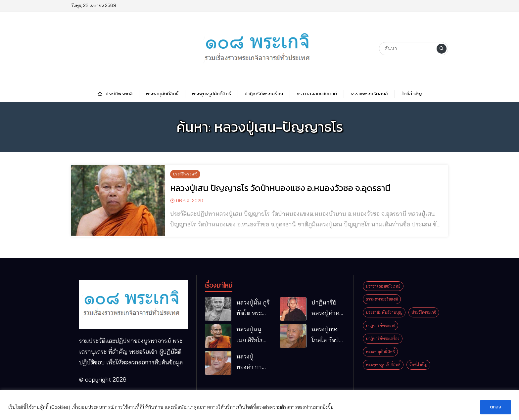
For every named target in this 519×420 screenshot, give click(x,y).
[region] (259, 405)
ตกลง (495, 407)
